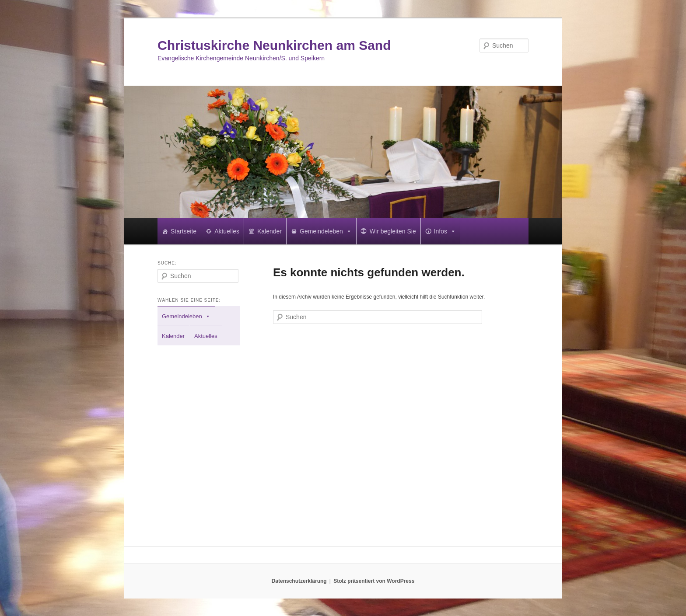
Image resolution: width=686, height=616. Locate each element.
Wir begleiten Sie (393, 231)
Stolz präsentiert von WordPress (374, 581)
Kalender (269, 231)
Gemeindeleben (326, 231)
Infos (445, 231)
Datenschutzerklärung (299, 581)
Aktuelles (227, 231)
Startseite (184, 231)
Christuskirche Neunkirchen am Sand (274, 45)
